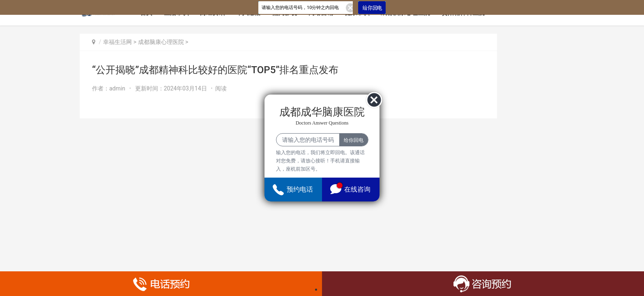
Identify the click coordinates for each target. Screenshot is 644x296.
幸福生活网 (117, 42)
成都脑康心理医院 (161, 42)
